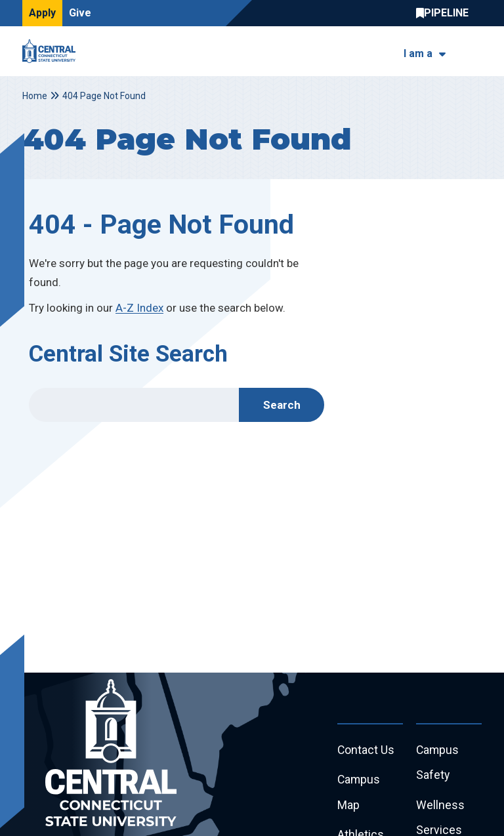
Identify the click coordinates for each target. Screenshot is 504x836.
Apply (42, 13)
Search (282, 405)
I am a (418, 53)
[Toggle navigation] (473, 52)
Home (35, 96)
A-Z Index (139, 308)
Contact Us (366, 750)
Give (80, 13)
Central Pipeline (446, 13)
